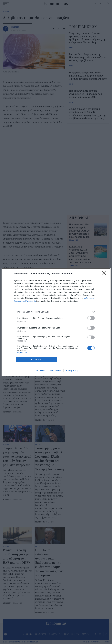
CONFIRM (37, 359)
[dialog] (56, 322)
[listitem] (56, 312)
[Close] (105, 274)
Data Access (56, 370)
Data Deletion (40, 370)
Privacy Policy (72, 370)
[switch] (91, 318)
